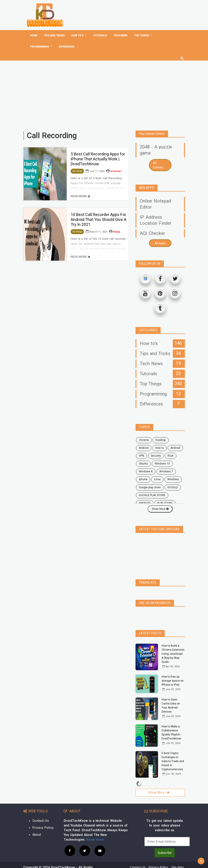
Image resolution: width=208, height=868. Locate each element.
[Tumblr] (160, 308)
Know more (95, 830)
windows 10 (162, 464)
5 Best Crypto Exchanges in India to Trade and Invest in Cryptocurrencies (173, 751)
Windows (173, 479)
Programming (41, 47)
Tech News (120, 36)
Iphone (143, 479)
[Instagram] (175, 293)
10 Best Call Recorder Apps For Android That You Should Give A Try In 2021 (99, 220)
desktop (161, 440)
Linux (157, 479)
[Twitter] (175, 278)
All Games (158, 165)
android (144, 448)
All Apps (160, 243)
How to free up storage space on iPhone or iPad (173, 671)
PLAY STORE (165, 503)
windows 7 (166, 471)
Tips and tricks (54, 36)
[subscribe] (167, 832)
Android (175, 448)
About (37, 825)
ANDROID (145, 503)
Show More (160, 509)
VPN (141, 456)
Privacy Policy (43, 818)
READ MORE (80, 196)
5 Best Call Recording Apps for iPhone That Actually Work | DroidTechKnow (98, 159)
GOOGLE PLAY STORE (152, 495)
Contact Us (138, 857)
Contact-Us (41, 811)
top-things (77, 171)
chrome (144, 440)
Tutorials (100, 36)
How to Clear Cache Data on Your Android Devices (171, 696)
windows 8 (146, 471)
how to (160, 448)
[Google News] (145, 278)
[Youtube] (145, 293)
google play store (150, 487)
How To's (79, 35)
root (171, 456)
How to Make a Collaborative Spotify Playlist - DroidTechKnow (171, 723)
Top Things (143, 35)
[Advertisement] (104, 94)
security (156, 456)
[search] (182, 57)
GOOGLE (173, 487)
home (34, 36)
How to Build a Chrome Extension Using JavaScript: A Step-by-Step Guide (173, 644)
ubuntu (143, 464)
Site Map (177, 857)
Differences (67, 47)
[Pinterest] (160, 293)
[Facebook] (160, 278)
